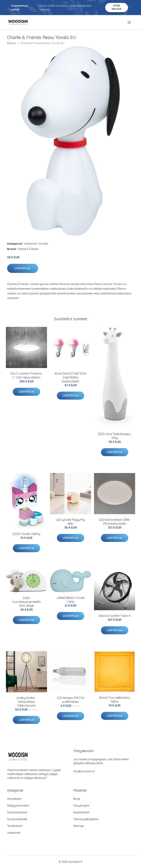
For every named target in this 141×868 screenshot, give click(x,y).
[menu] (130, 22)
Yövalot (43, 244)
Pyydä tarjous (116, 7)
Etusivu (12, 43)
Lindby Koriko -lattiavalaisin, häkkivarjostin (26, 702)
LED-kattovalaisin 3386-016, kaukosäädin (115, 522)
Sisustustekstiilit (17, 819)
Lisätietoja (23, 268)
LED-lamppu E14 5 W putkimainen (71, 700)
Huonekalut (14, 799)
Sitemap (78, 826)
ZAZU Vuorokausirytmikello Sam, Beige (27, 602)
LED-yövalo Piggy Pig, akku (70, 522)
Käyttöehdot (81, 812)
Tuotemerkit (15, 826)
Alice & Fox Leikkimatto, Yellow (115, 700)
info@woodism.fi (84, 771)
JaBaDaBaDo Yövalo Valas (70, 600)
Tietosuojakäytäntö (86, 819)
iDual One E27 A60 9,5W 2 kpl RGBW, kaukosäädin (71, 377)
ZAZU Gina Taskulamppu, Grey (115, 436)
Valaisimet (30, 244)
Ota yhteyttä (81, 805)
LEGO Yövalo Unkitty (26, 534)
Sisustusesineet (17, 812)
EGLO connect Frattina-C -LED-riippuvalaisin (27, 375)
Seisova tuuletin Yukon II (115, 616)
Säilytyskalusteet (18, 805)
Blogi (77, 799)
